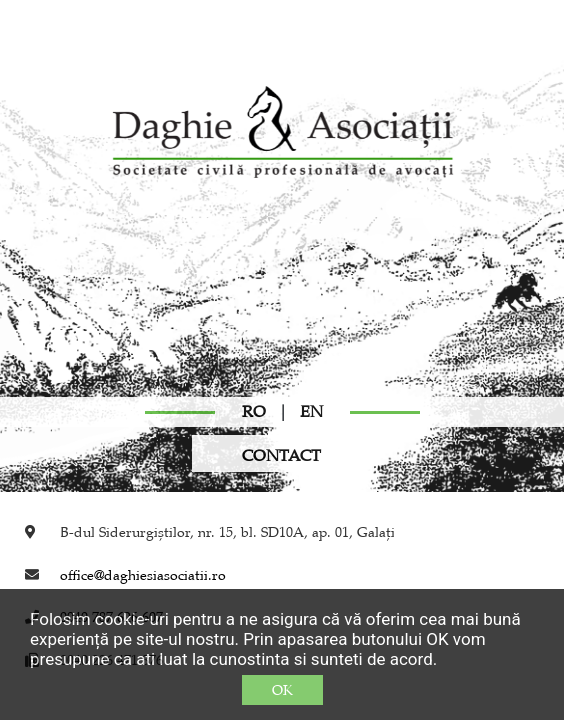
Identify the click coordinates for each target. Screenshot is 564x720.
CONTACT (281, 456)
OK (282, 690)
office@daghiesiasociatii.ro (143, 575)
